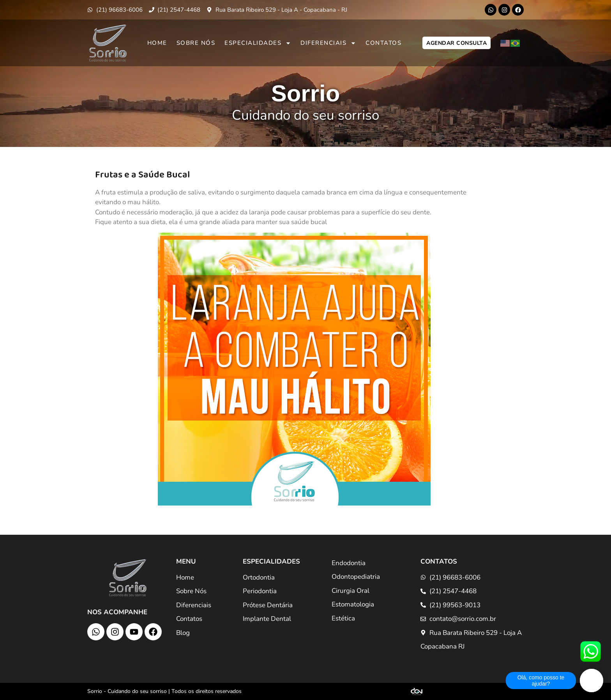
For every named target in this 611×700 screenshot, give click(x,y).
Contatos (383, 43)
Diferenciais (328, 43)
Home (157, 43)
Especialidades (258, 43)
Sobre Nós (196, 43)
